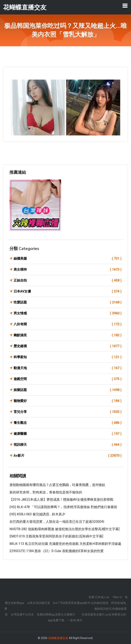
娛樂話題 (68, 390)
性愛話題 (68, 302)
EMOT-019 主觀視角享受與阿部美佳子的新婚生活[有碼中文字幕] (56, 536)
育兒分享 (68, 412)
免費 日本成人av (99, 597)
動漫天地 (68, 368)
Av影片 (68, 456)
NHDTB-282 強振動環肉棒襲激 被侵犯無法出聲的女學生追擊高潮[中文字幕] (64, 529)
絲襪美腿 (68, 259)
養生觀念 (68, 423)
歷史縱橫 (68, 346)
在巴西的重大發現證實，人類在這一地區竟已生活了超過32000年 (57, 522)
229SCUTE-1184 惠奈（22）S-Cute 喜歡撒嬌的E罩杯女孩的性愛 (57, 551)
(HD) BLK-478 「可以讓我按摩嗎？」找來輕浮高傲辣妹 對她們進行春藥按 (63, 507)
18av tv (117, 597)
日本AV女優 (68, 291)
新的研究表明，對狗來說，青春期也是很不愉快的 (46, 492)
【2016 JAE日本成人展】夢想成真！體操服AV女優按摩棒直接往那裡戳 (61, 500)
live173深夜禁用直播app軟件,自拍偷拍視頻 (81, 603)
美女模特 (68, 270)
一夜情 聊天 (75, 620)
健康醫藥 (68, 434)
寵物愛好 (68, 401)
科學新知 (68, 357)
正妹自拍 (68, 280)
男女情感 (68, 313)
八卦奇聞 (68, 324)
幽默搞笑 (68, 335)
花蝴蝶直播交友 (58, 638)
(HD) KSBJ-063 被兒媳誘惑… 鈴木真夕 (37, 514)
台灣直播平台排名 (22, 614)
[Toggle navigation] (125, 6)
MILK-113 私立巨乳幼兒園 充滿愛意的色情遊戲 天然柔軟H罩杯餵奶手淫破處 (65, 544)
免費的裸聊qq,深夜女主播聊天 (56, 614)
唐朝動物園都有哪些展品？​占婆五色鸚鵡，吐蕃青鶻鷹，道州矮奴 (57, 485)
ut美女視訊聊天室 (39, 603)
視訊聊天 (68, 445)
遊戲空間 (68, 379)
